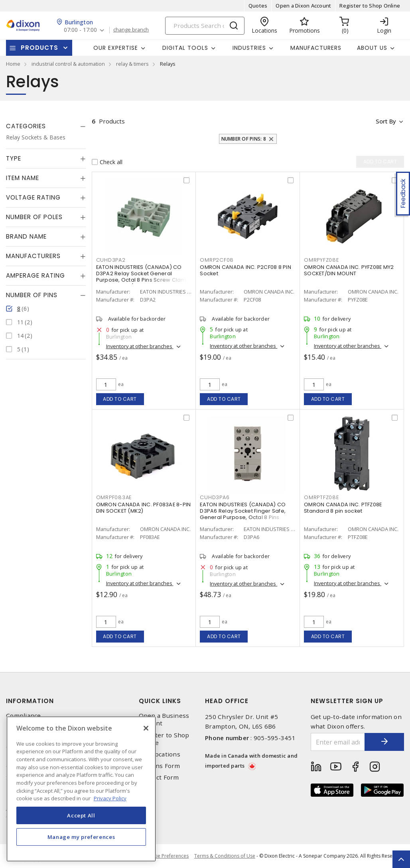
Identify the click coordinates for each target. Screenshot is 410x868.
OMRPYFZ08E (321, 260)
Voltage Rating (33, 197)
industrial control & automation (68, 64)
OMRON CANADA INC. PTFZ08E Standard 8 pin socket (343, 508)
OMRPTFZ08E (321, 497)
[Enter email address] (338, 742)
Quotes (258, 6)
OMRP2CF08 (217, 260)
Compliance (24, 716)
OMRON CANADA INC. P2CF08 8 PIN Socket (245, 270)
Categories (26, 126)
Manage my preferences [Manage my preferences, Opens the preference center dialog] (81, 837)
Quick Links (160, 701)
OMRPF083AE (114, 497)
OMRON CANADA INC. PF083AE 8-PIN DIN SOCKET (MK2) (144, 508)
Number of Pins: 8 (244, 139)
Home (13, 64)
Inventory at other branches (140, 346)
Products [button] (39, 48)
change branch (131, 30)
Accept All (81, 815)
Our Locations (160, 754)
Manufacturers (316, 48)
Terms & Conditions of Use (225, 856)
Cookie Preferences (166, 856)
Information (30, 701)
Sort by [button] (385, 121)
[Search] (205, 26)
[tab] (46, 126)
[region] (81, 789)
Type (14, 158)
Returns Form (160, 766)
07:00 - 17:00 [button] (80, 30)
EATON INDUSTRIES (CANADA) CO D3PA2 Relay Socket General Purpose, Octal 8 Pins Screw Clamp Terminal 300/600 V (143, 277)
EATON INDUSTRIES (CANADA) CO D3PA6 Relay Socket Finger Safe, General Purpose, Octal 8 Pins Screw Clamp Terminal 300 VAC (243, 514)
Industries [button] (249, 48)
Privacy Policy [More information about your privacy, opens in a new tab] (110, 798)
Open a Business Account (164, 719)
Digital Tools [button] (185, 48)
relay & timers (132, 64)
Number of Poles (34, 217)
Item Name (23, 178)
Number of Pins (32, 295)
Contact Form (159, 777)
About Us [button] (372, 48)
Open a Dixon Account (303, 6)
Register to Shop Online (370, 6)
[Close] (146, 728)
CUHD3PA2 (111, 260)
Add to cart (120, 399)
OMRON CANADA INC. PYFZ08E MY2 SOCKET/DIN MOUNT (349, 270)
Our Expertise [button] (116, 48)
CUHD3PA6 (215, 497)
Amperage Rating (35, 275)
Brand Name (26, 236)
